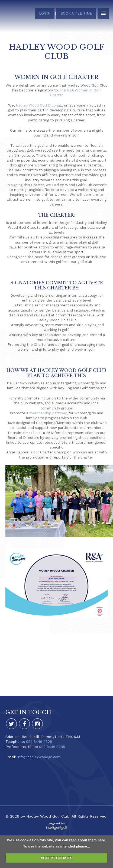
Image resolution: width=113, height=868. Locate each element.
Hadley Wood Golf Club (36, 105)
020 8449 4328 (39, 742)
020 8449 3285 (52, 747)
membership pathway (48, 413)
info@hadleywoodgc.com (39, 757)
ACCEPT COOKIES (56, 858)
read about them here (87, 840)
